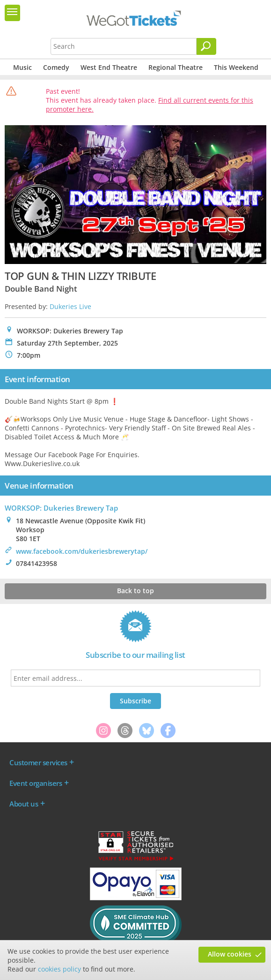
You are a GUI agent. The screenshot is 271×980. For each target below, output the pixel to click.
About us (24, 804)
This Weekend (236, 67)
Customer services (38, 762)
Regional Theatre (176, 67)
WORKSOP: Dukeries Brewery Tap (61, 508)
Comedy (56, 67)
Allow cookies (230, 954)
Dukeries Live (70, 306)
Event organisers (36, 783)
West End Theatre (109, 67)
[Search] (206, 46)
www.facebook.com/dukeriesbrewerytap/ (82, 551)
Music (22, 67)
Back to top (135, 591)
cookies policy (59, 969)
